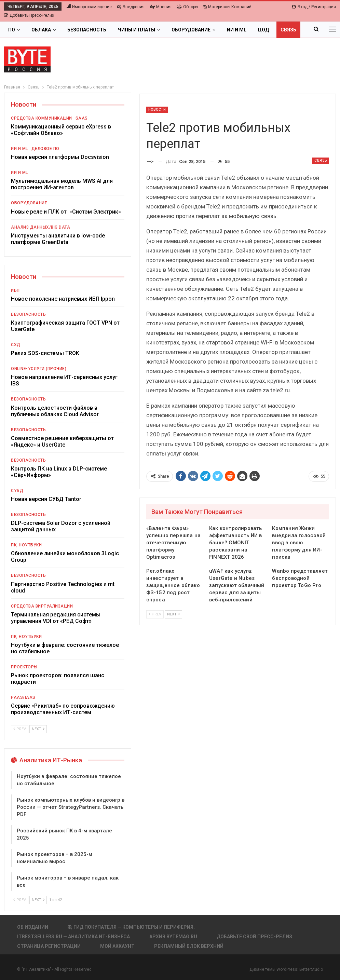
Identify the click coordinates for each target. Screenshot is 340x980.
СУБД (17, 491)
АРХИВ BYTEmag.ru (173, 937)
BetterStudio (311, 969)
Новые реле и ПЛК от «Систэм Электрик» (66, 212)
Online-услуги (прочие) (39, 369)
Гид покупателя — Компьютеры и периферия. (131, 927)
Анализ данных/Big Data (40, 227)
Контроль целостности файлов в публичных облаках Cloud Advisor (55, 411)
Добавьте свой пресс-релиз (254, 937)
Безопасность (87, 30)
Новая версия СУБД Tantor (46, 499)
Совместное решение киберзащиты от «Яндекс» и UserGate (62, 441)
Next (173, 614)
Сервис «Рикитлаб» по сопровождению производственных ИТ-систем (63, 709)
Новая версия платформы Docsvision (60, 157)
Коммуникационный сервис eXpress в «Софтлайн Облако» (61, 130)
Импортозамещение (89, 7)
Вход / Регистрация (314, 7)
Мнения (161, 7)
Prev (155, 614)
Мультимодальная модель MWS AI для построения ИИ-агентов (62, 184)
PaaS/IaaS (23, 697)
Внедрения (131, 7)
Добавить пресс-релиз (29, 15)
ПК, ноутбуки (26, 545)
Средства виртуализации (42, 606)
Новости (157, 110)
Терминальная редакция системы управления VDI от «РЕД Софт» (56, 618)
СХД (16, 345)
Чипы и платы (137, 30)
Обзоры (187, 7)
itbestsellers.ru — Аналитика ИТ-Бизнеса (73, 937)
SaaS (82, 118)
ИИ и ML (237, 30)
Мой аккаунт (117, 946)
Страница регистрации (49, 946)
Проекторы (24, 667)
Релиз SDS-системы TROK (45, 353)
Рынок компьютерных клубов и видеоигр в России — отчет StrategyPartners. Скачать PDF (71, 807)
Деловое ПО (45, 149)
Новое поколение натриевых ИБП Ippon (63, 299)
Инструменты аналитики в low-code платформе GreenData (58, 239)
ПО (12, 30)
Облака (41, 30)
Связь (321, 160)
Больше (268, 30)
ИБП (15, 290)
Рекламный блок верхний (189, 946)
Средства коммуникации (42, 118)
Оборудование (191, 30)
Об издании (33, 927)
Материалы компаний (227, 7)
